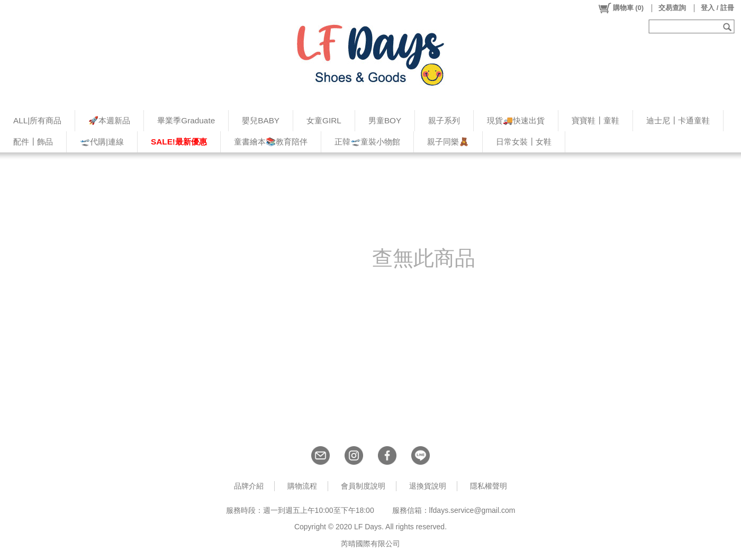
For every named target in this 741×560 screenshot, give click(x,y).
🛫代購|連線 (102, 142)
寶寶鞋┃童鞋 (595, 120)
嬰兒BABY (261, 120)
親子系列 (444, 120)
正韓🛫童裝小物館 (367, 142)
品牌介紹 (249, 486)
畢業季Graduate (186, 120)
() (621, 8)
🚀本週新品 (109, 120)
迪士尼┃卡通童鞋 (678, 120)
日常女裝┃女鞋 (524, 142)
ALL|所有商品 (37, 120)
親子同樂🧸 (448, 142)
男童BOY (385, 120)
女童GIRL (324, 120)
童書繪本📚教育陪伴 (271, 142)
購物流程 (302, 486)
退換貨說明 (428, 486)
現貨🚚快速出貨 (516, 120)
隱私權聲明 (489, 486)
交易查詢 (672, 8)
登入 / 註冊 (717, 8)
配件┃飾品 (33, 142)
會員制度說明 (363, 486)
